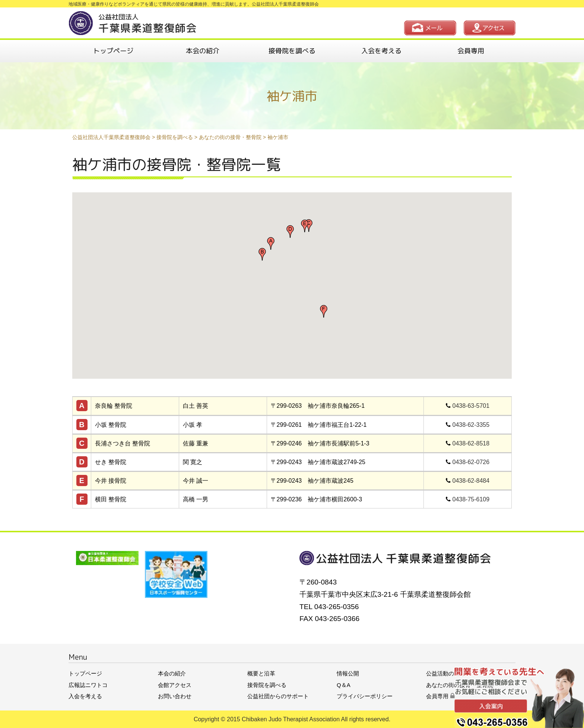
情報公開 (348, 673)
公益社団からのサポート (278, 696)
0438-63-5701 (471, 406)
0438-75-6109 (471, 499)
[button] (271, 243)
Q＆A (344, 685)
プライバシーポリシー (365, 696)
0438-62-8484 (471, 481)
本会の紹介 (203, 51)
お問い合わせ (175, 696)
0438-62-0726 (471, 462)
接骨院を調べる (292, 51)
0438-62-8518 (471, 443)
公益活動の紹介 (446, 673)
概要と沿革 (261, 673)
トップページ (113, 51)
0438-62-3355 (471, 425)
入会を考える (381, 51)
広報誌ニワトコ (88, 685)
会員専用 (471, 51)
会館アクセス (175, 685)
